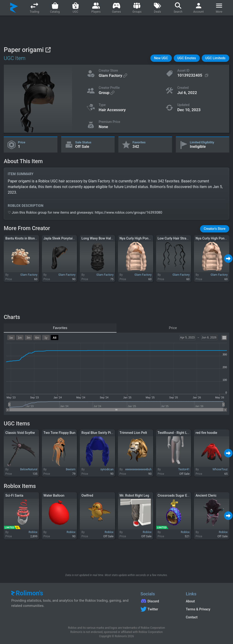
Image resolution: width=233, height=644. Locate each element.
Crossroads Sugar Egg (174, 495)
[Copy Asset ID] (193, 75)
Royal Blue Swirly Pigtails (100, 433)
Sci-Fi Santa (14, 495)
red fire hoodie (206, 433)
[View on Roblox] (48, 50)
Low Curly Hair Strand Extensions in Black (189, 238)
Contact (192, 617)
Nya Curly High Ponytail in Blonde (145, 238)
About (190, 601)
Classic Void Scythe (20, 433)
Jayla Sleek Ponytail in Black (65, 238)
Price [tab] (173, 328)
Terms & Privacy (198, 609)
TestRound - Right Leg (174, 433)
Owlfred (87, 495)
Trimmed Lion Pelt (133, 433)
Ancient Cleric (206, 495)
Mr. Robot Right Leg (134, 495)
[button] (161, 58)
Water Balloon (54, 495)
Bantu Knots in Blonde (22, 238)
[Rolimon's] (14, 8)
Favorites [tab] (60, 328)
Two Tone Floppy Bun (59, 433)
